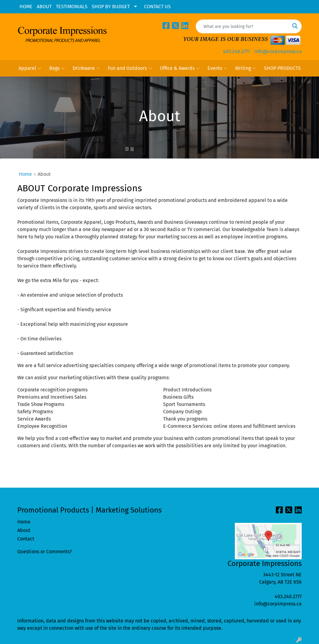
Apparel (30, 68)
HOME (26, 7)
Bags (57, 68)
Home (25, 174)
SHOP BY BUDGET (111, 7)
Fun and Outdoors (130, 68)
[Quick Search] (242, 26)
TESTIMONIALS (72, 7)
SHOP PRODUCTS (282, 68)
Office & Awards (180, 68)
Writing (246, 68)
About (24, 530)
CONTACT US (157, 7)
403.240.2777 (237, 51)
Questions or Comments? (45, 552)
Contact (26, 539)
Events (217, 68)
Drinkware (86, 68)
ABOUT (44, 7)
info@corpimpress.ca (278, 51)
